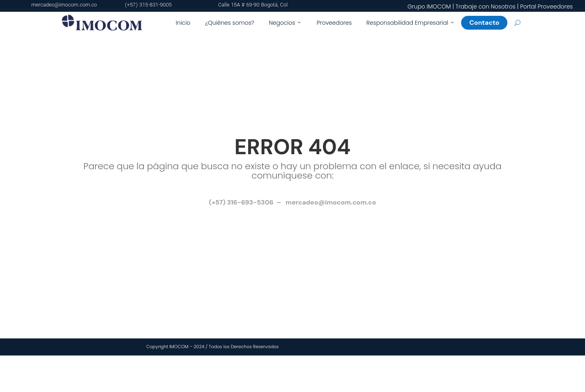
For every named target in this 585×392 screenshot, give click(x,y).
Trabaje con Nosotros (485, 6)
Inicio (183, 23)
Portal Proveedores (546, 6)
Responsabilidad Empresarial (411, 23)
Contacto (487, 23)
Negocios (286, 23)
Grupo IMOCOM (429, 6)
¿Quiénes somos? (230, 23)
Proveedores (334, 23)
